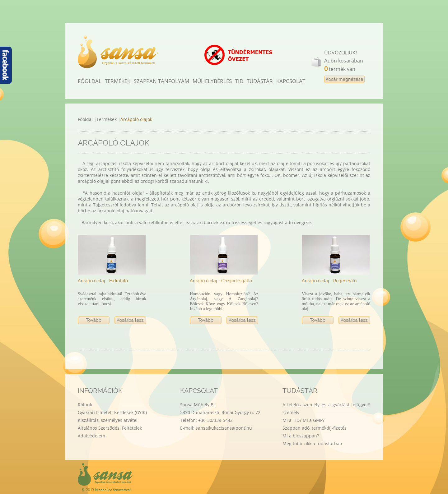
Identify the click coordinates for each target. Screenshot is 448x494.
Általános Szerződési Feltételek (110, 428)
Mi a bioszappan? (301, 436)
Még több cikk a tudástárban (312, 443)
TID (239, 81)
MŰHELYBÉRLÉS (212, 81)
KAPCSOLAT (291, 81)
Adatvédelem (91, 436)
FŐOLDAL (90, 81)
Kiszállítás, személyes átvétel (108, 420)
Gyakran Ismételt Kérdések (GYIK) (112, 412)
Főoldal (86, 119)
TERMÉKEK (118, 81)
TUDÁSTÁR (260, 81)
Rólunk (85, 405)
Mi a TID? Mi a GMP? (303, 420)
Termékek (107, 119)
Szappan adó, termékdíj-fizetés (315, 428)
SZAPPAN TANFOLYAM (161, 81)
